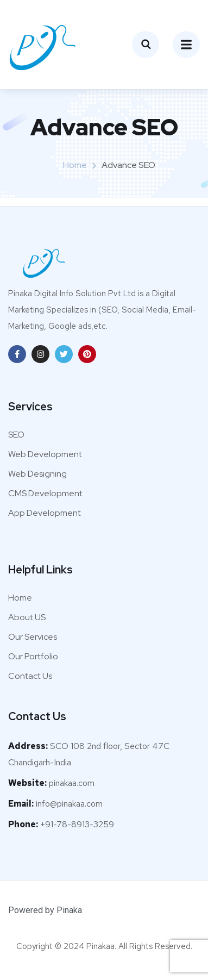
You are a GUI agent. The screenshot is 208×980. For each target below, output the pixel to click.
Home (75, 165)
